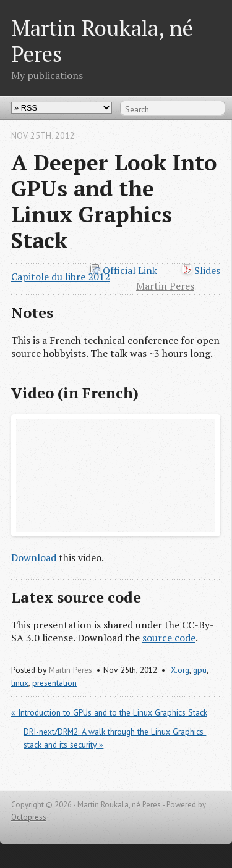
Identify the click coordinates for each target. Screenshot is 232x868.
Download (34, 557)
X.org (180, 670)
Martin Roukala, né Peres (102, 40)
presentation (54, 683)
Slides (207, 270)
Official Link (130, 270)
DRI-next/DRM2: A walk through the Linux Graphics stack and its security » (115, 738)
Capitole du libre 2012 (61, 277)
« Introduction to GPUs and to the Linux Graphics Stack (109, 712)
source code (169, 638)
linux (20, 683)
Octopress (29, 817)
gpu (200, 670)
